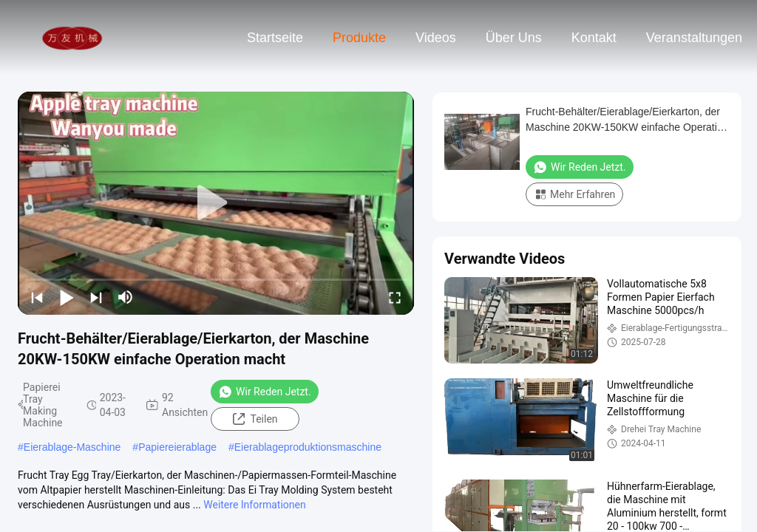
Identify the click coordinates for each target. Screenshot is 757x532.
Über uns (514, 38)
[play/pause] (67, 297)
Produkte (359, 38)
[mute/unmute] (126, 297)
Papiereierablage (177, 447)
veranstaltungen (694, 38)
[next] (96, 297)
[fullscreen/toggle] (395, 297)
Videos (436, 38)
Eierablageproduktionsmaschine (308, 447)
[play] (216, 203)
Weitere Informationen (254, 505)
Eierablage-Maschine (72, 447)
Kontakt (594, 38)
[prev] (37, 297)
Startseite (275, 38)
